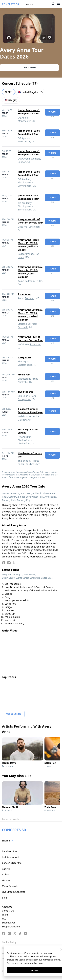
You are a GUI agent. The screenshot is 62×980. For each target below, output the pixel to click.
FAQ (4, 919)
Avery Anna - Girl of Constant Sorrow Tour (30, 338)
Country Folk (9, 500)
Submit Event (9, 923)
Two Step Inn (25, 392)
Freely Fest (24, 375)
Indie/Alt (37, 493)
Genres (6, 869)
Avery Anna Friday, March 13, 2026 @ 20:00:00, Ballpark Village (29, 245)
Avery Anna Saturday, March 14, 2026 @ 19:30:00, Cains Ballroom (30, 272)
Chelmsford (24, 443)
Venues (6, 880)
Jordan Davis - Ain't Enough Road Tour (29, 112)
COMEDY (15, 493)
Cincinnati (34, 227)
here (40, 963)
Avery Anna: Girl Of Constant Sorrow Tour (30, 221)
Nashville (23, 382)
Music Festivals (10, 886)
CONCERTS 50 (10, 4)
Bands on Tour (10, 851)
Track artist (29, 68)
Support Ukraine (11, 927)
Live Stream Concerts (13, 892)
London (22, 162)
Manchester (24, 121)
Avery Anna (24, 294)
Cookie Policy (9, 942)
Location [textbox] (28, 4)
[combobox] (30, 4)
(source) (32, 575)
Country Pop (24, 500)
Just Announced (10, 857)
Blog (4, 898)
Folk (41, 497)
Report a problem (11, 819)
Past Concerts (13, 714)
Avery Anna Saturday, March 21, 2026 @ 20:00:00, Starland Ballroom (30, 315)
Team (5, 915)
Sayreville (23, 327)
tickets (52, 112)
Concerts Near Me (12, 863)
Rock (23, 493)
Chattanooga (25, 365)
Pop (29, 493)
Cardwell (31, 464)
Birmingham (25, 186)
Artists (5, 874)
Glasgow (22, 420)
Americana (50, 497)
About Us (7, 907)
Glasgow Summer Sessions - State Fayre (30, 411)
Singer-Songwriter (28, 497)
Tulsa (39, 281)
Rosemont (35, 344)
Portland (30, 298)
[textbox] (8, 841)
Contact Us (8, 911)
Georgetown (25, 399)
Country (13, 497)
